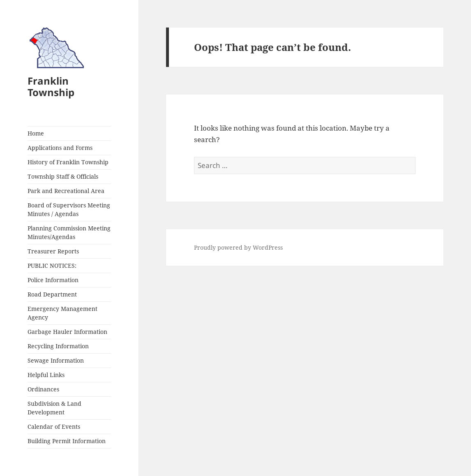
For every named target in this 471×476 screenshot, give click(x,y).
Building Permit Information (67, 441)
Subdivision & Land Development (54, 408)
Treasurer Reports (53, 251)
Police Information (53, 280)
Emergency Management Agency (62, 313)
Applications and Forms (60, 148)
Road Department (52, 294)
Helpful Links (46, 375)
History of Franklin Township (68, 162)
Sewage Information (56, 360)
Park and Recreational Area (66, 191)
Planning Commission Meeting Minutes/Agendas (69, 232)
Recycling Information (58, 346)
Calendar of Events (54, 427)
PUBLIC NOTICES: (52, 266)
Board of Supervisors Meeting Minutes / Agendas (69, 209)
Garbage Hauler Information (67, 332)
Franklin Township (51, 86)
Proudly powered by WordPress (238, 247)
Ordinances (43, 389)
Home (36, 133)
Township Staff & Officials (63, 176)
